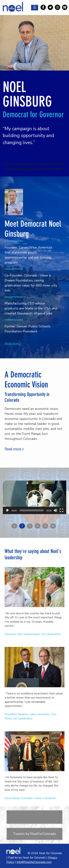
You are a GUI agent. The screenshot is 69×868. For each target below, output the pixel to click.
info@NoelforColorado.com (34, 862)
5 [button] (45, 526)
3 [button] (30, 526)
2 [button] (22, 526)
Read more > (13, 344)
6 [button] (53, 526)
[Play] (8, 510)
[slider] (32, 510)
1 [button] (14, 526)
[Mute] (56, 510)
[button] (35, 497)
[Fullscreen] (61, 510)
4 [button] (38, 526)
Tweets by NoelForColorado (35, 834)
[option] (34, 500)
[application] (34, 497)
